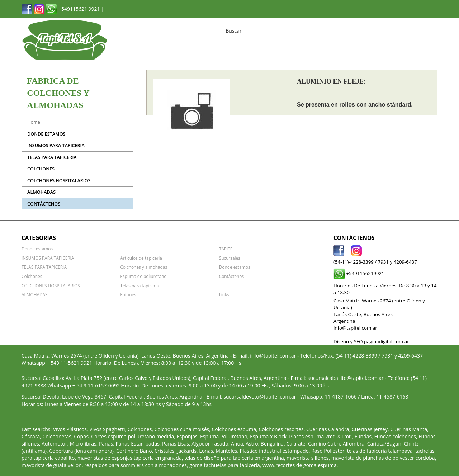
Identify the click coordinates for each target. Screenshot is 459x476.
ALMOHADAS (41, 192)
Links (224, 294)
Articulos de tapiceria (141, 258)
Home (34, 122)
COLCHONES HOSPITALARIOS (59, 181)
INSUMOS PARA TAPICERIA (56, 145)
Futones (128, 294)
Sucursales (230, 258)
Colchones (41, 169)
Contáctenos (44, 204)
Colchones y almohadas (144, 267)
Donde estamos (46, 134)
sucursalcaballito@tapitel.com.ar (346, 378)
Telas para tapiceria (139, 286)
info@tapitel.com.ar (273, 356)
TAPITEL (227, 249)
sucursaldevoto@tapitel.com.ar (260, 397)
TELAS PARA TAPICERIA (52, 157)
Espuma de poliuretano (143, 276)
